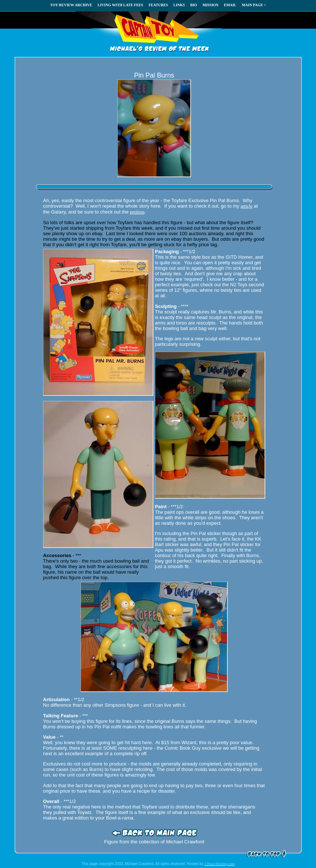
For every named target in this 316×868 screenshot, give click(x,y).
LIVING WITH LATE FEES (120, 5)
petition (137, 212)
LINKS (179, 5)
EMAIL (230, 5)
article (246, 206)
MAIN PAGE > (254, 5)
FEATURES (158, 5)
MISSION (210, 5)
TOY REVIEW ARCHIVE (71, 5)
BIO (193, 5)
